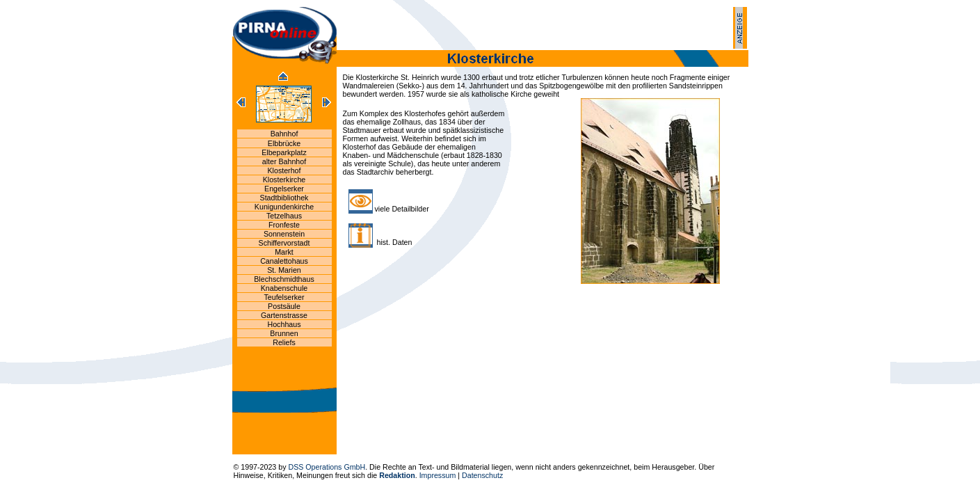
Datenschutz (482, 475)
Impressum (438, 475)
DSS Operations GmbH (327, 467)
